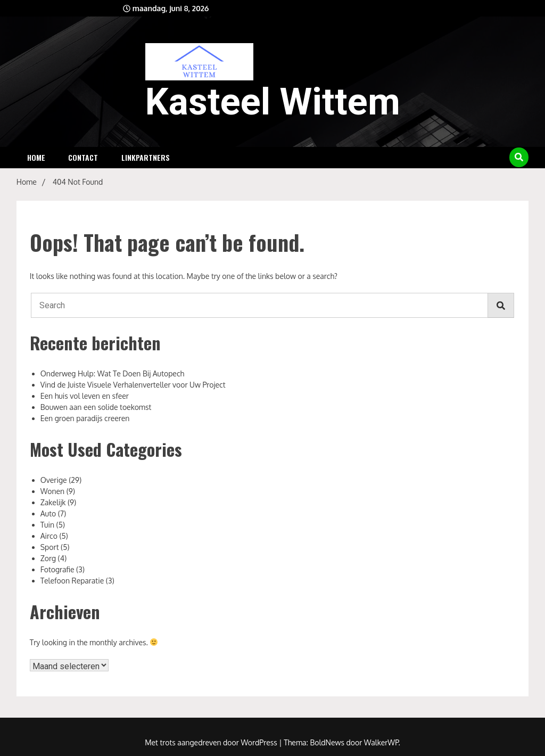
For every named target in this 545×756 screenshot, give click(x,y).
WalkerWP (381, 742)
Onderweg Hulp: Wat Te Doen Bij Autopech (112, 373)
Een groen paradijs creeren (85, 418)
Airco (49, 536)
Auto (48, 513)
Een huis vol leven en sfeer (85, 396)
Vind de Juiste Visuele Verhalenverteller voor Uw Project (133, 385)
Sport (50, 547)
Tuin (47, 525)
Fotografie (57, 569)
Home (36, 157)
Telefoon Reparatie (72, 581)
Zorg (48, 558)
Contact (83, 157)
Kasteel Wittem (273, 102)
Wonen (52, 491)
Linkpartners (146, 157)
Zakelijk (53, 502)
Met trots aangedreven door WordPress (212, 742)
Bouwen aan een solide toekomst (96, 407)
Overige (54, 480)
